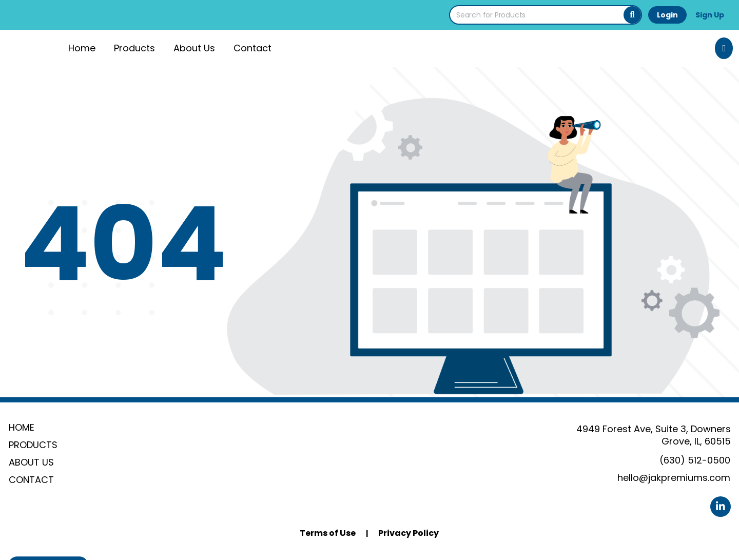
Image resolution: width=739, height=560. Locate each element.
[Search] (632, 15)
